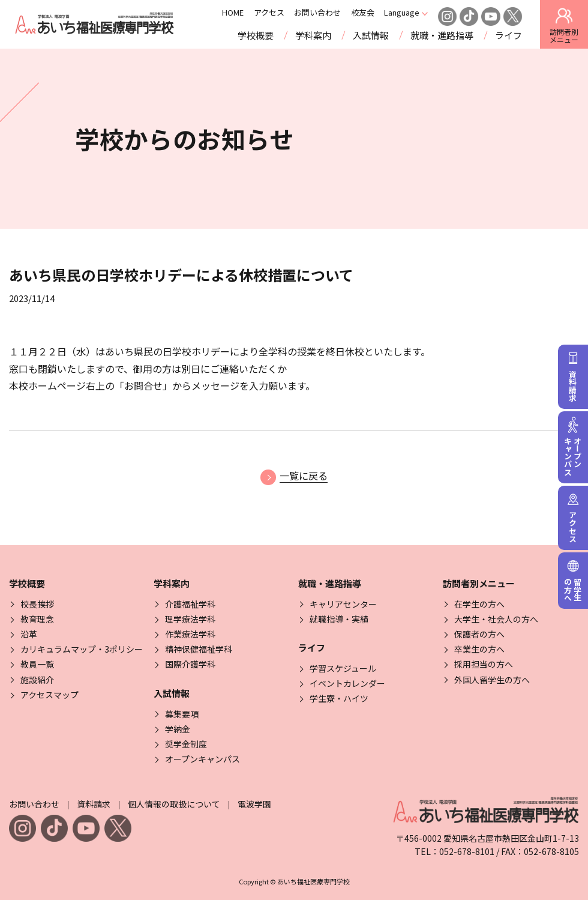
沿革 (29, 634)
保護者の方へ (479, 634)
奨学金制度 (186, 744)
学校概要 (256, 35)
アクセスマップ (49, 695)
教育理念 (37, 619)
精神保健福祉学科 (199, 649)
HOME (248, 13)
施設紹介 (37, 680)
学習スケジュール (343, 668)
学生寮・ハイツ (339, 698)
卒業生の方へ (479, 649)
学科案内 (313, 35)
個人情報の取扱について (174, 804)
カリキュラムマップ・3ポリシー (82, 649)
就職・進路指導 (442, 35)
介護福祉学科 (190, 604)
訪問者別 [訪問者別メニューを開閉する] (564, 25)
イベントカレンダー (347, 683)
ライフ (508, 35)
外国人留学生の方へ (492, 680)
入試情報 (371, 35)
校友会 (378, 13)
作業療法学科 (190, 634)
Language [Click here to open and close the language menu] (417, 13)
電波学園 (254, 804)
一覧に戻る (294, 476)
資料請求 (94, 804)
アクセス (284, 13)
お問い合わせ (333, 13)
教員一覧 (37, 664)
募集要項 (182, 714)
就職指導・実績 (339, 619)
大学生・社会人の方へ (496, 619)
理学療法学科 (190, 619)
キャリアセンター (343, 604)
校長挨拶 (37, 604)
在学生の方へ (479, 604)
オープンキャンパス (202, 759)
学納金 (178, 729)
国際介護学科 (190, 664)
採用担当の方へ (484, 664)
